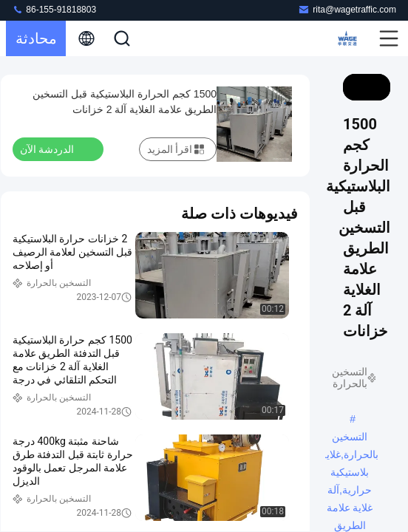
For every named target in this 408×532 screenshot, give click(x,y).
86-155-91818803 (54, 9)
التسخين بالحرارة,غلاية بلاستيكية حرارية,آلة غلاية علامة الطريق (350, 438)
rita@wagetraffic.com (347, 9)
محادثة (36, 38)
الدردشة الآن (56, 149)
